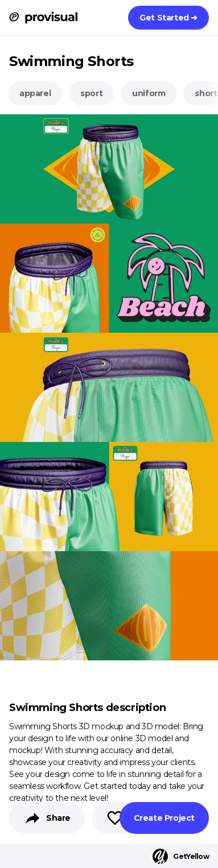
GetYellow (181, 856)
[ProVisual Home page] (43, 18)
